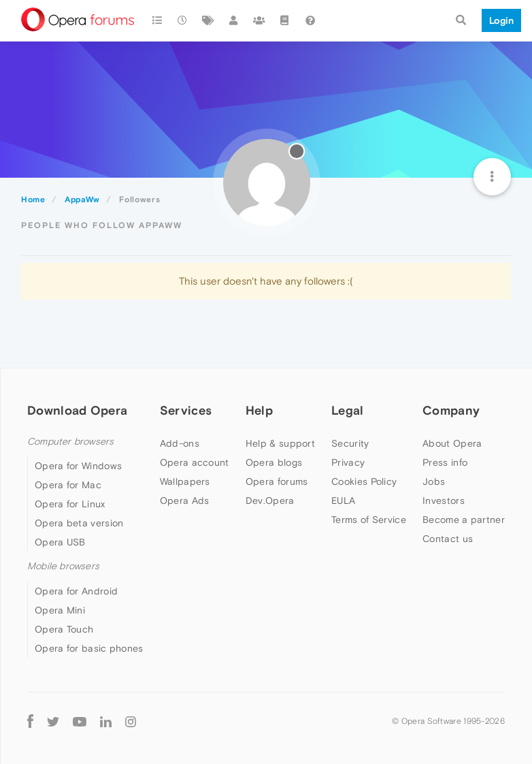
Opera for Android (76, 591)
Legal (348, 410)
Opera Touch (64, 629)
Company (451, 410)
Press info (445, 462)
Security (350, 443)
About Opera (452, 443)
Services (186, 410)
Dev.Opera (270, 500)
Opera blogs (274, 462)
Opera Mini (60, 610)
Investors (444, 500)
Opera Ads (185, 500)
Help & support (280, 443)
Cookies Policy (364, 481)
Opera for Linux (70, 504)
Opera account (195, 462)
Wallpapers (185, 481)
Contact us (448, 539)
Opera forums (277, 481)
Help (259, 410)
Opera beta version (79, 523)
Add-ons (180, 443)
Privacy (348, 462)
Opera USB (60, 542)
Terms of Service (369, 520)
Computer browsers (70, 442)
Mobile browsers (63, 566)
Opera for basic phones (89, 648)
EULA (343, 500)
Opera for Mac (68, 485)
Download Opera (77, 410)
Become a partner (464, 520)
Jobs (434, 481)
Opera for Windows (78, 466)
